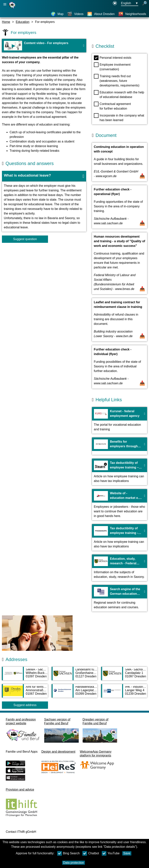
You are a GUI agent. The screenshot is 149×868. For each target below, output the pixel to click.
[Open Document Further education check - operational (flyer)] (120, 207)
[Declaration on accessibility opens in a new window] (115, 3)
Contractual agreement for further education (112, 106)
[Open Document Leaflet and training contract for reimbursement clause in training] (120, 320)
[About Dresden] (101, 14)
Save (127, 853)
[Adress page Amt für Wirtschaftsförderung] (25, 693)
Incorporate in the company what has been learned (119, 117)
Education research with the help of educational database (119, 94)
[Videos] (75, 14)
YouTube (111, 853)
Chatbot (91, 853)
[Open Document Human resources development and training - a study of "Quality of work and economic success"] (120, 263)
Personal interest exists (113, 58)
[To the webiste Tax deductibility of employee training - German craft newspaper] (120, 537)
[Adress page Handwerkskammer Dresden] (75, 693)
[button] (44, 176)
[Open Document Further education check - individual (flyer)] (120, 367)
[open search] (145, 3)
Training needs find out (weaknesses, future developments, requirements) (117, 80)
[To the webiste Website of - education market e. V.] (120, 505)
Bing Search (68, 853)
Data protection (74, 863)
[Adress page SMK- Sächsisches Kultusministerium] (124, 675)
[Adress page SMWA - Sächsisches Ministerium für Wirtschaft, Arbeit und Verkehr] (25, 675)
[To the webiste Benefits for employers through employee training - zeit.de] (120, 446)
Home (6, 22)
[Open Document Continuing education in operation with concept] (120, 162)
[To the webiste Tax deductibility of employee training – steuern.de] (120, 472)
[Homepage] (12, 8)
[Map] (57, 14)
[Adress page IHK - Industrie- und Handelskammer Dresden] (124, 693)
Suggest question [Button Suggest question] (25, 239)
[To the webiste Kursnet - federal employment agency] (120, 420)
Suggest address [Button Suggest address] (25, 705)
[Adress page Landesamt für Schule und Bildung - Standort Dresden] (75, 675)
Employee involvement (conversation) (112, 67)
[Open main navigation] (5, 4)
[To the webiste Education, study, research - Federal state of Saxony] (120, 568)
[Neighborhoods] (132, 14)
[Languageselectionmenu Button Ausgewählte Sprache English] (130, 3)
